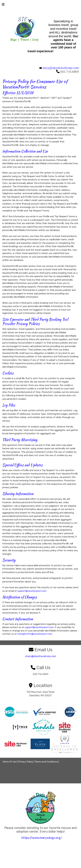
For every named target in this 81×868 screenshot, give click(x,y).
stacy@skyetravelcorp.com (61, 68)
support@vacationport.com (32, 591)
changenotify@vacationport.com (35, 634)
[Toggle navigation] (3, 5)
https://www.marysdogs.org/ (42, 838)
